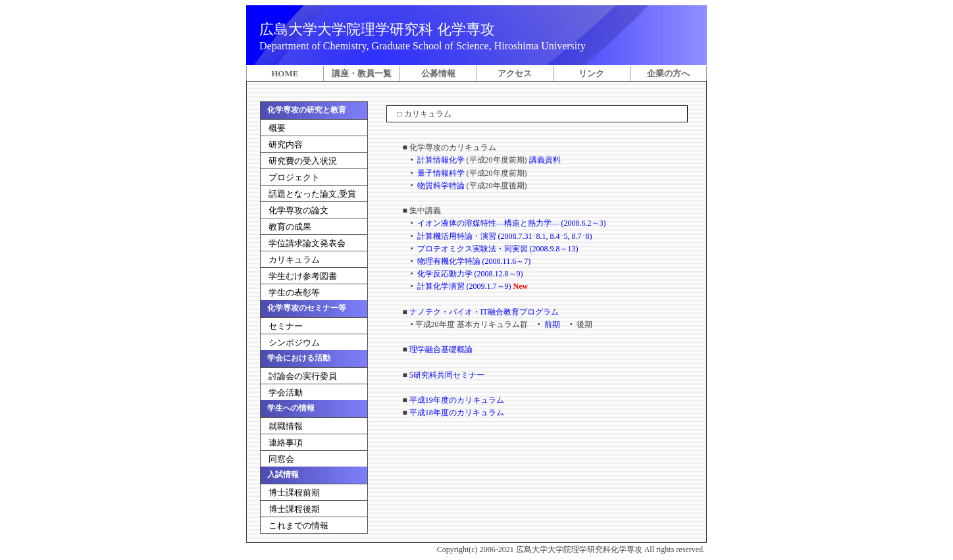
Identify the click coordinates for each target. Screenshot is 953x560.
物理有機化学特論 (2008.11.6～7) (473, 261)
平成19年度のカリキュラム (456, 400)
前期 (552, 324)
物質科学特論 (441, 186)
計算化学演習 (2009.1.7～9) (463, 286)
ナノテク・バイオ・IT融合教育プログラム (483, 312)
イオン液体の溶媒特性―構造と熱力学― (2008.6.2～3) (511, 223)
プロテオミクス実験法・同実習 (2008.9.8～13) (497, 249)
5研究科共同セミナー (446, 375)
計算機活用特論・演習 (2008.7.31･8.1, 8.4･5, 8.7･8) (504, 236)
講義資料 (545, 160)
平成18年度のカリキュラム (456, 413)
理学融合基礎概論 (440, 349)
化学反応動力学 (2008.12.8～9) (469, 274)
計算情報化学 (441, 160)
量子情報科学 (441, 173)
